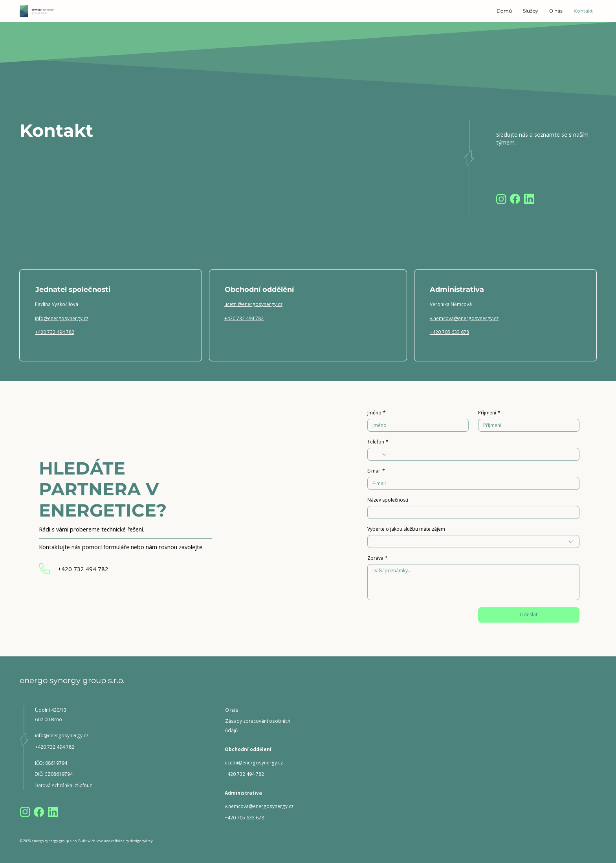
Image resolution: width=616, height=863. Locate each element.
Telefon (378, 442)
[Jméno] (416, 425)
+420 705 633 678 (449, 332)
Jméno (377, 413)
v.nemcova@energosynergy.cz (464, 318)
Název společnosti (388, 500)
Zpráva (378, 558)
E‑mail (376, 471)
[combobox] (473, 541)
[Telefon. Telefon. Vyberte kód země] (380, 454)
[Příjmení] (526, 425)
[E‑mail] (471, 483)
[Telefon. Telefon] (481, 454)
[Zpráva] (473, 582)
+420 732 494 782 (55, 332)
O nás (232, 710)
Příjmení (489, 413)
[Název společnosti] (471, 512)
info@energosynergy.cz (62, 318)
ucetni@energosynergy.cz (253, 304)
